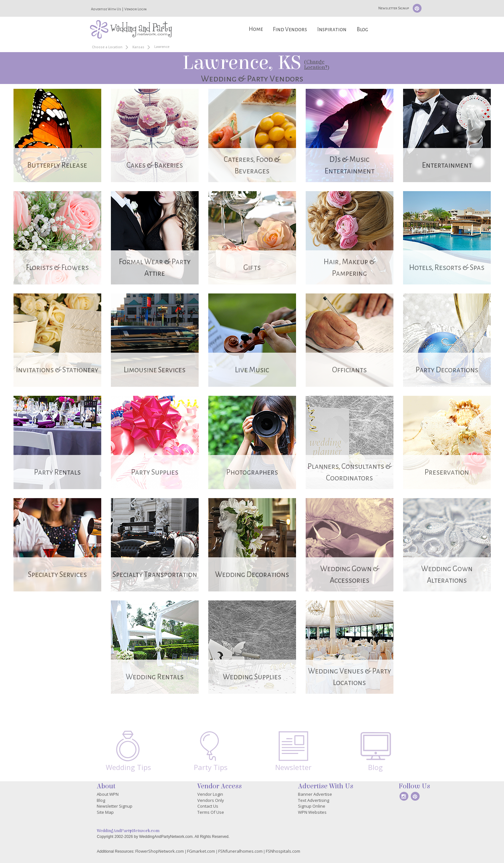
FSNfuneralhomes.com (240, 851)
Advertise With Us (106, 9)
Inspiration (332, 29)
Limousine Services (155, 370)
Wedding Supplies (252, 677)
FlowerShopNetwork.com (160, 851)
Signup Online (312, 806)
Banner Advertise (315, 794)
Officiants (349, 370)
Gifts (252, 268)
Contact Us (208, 806)
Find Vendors (290, 29)
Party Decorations (447, 370)
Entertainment (447, 165)
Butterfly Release (57, 165)
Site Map (105, 812)
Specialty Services (57, 575)
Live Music (252, 370)
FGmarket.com (201, 851)
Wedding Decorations (252, 575)
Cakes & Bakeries (155, 165)
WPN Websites (312, 812)
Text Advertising (314, 800)
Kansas (138, 47)
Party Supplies (155, 472)
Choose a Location (107, 47)
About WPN (108, 794)
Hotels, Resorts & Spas (447, 268)
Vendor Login (135, 9)
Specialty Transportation (155, 575)
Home (256, 29)
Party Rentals (57, 472)
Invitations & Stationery (57, 370)
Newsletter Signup (394, 8)
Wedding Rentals (155, 677)
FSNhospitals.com (283, 851)
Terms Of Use (211, 812)
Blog (362, 29)
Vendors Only (211, 800)
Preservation (447, 472)
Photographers (252, 472)
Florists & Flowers (57, 268)
